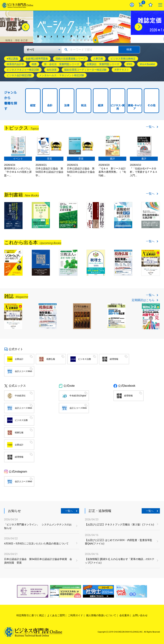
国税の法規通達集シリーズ (71, 59)
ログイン (132, 5)
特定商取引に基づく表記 (30, 615)
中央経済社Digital (78, 396)
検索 (129, 49)
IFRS (130, 64)
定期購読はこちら (143, 300)
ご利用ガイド (75, 615)
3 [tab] (78, 40)
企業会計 (19, 359)
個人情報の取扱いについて (101, 615)
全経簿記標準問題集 (37, 59)
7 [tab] (92, 40)
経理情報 (114, 359)
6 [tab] (88, 40)
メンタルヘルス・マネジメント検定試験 (62, 75)
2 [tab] (74, 40)
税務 (34, 64)
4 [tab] (81, 40)
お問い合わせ (140, 615)
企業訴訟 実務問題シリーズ (103, 64)
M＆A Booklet (147, 64)
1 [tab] (70, 40)
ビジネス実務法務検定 (123, 59)
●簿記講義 (12, 59)
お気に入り (151, 5)
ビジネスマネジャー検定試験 (23, 70)
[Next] (138, 27)
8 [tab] (95, 40)
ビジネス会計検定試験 (19, 75)
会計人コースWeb (23, 371)
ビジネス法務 (85, 359)
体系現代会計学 (15, 64)
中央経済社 (20, 396)
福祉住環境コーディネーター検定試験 (85, 70)
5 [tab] (85, 40)
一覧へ (150, 127)
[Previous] (26, 27)
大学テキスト (122, 70)
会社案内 (124, 615)
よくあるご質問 (56, 615)
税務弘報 (51, 359)
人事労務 (98, 59)
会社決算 (52, 70)
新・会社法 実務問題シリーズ (62, 64)
